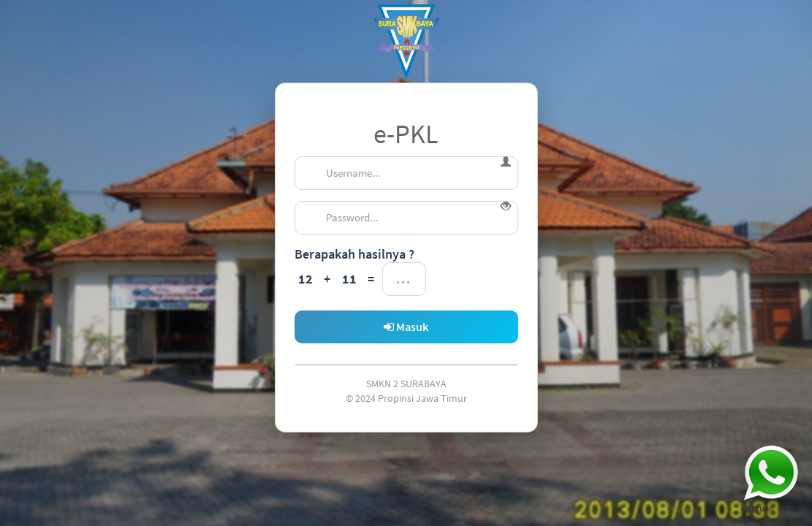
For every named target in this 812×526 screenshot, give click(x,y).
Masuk (406, 327)
